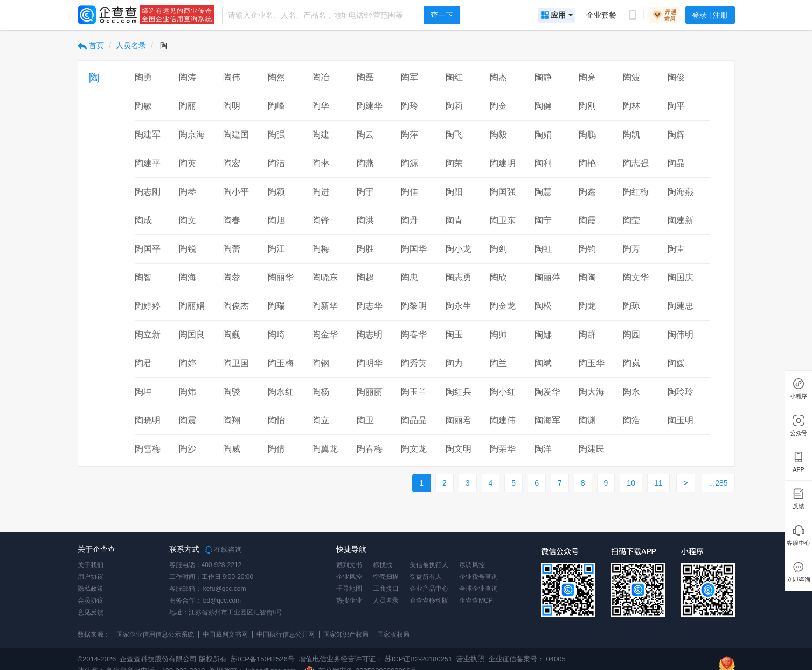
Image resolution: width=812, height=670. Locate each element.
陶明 (232, 106)
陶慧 (543, 192)
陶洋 (543, 449)
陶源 (410, 163)
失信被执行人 (429, 565)
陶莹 (631, 220)
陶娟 (543, 134)
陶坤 (143, 392)
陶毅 (498, 134)
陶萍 (410, 134)
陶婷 (188, 363)
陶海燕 (681, 192)
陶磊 (365, 77)
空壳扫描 (386, 577)
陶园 (631, 334)
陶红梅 (636, 192)
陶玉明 (681, 420)
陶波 (631, 77)
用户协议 (91, 577)
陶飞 (454, 134)
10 (631, 483)
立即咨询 (798, 580)
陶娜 (543, 334)
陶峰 (276, 106)
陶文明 (459, 449)
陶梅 (321, 249)
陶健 (543, 106)
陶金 (498, 106)
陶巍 (232, 334)
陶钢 (321, 363)
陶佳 (410, 192)
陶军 (410, 77)
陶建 (321, 134)
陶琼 (631, 306)
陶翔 (232, 420)
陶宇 (365, 192)
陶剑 (498, 249)
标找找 (383, 565)
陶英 (188, 163)
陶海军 (547, 420)
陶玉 (454, 334)
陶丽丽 (370, 392)
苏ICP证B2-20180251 (419, 659)
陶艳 (587, 163)
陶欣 (498, 277)
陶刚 (587, 106)
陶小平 (236, 192)
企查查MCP (476, 600)
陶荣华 (503, 449)
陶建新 (681, 220)
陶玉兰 (414, 392)
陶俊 (676, 77)
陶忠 (410, 277)
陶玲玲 (681, 392)
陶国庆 (681, 277)
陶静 (543, 77)
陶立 (321, 420)
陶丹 (410, 220)
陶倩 (276, 449)
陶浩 (631, 420)
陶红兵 (459, 392)
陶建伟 (503, 420)
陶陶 (587, 277)
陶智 (143, 277)
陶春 (232, 220)
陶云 (365, 134)
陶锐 (188, 249)
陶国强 (503, 192)
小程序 (799, 396)
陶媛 (676, 363)
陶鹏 (587, 134)
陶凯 (631, 134)
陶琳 (321, 163)
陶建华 (370, 106)
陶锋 (321, 220)
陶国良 (192, 334)
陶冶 (321, 77)
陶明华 (370, 363)
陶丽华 (281, 277)
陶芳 (631, 249)
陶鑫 (587, 192)
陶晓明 (148, 420)
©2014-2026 (97, 659)
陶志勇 (459, 277)
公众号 (799, 433)
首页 (91, 45)
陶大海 (592, 392)
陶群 (587, 334)
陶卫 (365, 420)
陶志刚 (148, 192)
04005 (556, 659)
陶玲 (410, 106)
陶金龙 (503, 306)
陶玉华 (592, 363)
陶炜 (188, 392)
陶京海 (192, 134)
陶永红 (281, 392)
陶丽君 (459, 420)
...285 (718, 483)
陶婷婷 (148, 306)
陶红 (454, 77)
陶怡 (276, 420)
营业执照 (469, 659)
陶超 (365, 277)
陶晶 (676, 163)
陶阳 (454, 192)
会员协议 (91, 600)
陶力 (454, 363)
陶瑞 (276, 306)
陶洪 (365, 220)
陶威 (232, 449)
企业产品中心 (429, 589)
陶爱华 (547, 392)
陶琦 (276, 334)
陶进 (321, 192)
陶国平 (148, 249)
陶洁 (276, 163)
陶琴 (188, 192)
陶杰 (498, 77)
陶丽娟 (192, 306)
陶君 (143, 363)
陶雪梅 (148, 449)
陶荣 (454, 163)
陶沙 (188, 449)
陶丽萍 (547, 277)
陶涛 (188, 77)
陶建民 (592, 449)
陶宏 (232, 163)
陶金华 (325, 334)
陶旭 (276, 220)
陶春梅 (370, 449)
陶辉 (676, 134)
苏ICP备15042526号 (263, 659)
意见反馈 (91, 612)
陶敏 (143, 106)
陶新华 (325, 306)
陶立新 (148, 334)
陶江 (276, 249)
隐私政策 (91, 589)
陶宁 (543, 220)
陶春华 (414, 334)
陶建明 (503, 163)
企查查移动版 (429, 600)
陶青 (454, 220)
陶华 (321, 106)
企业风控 (349, 577)
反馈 (799, 506)
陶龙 (587, 306)
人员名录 (131, 45)
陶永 (631, 392)
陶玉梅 (281, 363)
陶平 (676, 106)
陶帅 (498, 334)
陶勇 (143, 77)
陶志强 (636, 163)
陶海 (188, 277)
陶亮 (587, 77)
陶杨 (321, 392)
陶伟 (232, 77)
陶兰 (498, 363)
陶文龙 (414, 449)
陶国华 (414, 249)
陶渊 (587, 420)
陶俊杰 (236, 306)
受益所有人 (426, 577)
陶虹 (543, 249)
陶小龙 (459, 249)
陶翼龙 (325, 449)
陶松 (543, 306)
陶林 (631, 106)
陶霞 (587, 220)
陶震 (188, 420)
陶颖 (276, 192)
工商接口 (386, 589)
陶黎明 (414, 306)
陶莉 (454, 106)
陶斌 (543, 363)
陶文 (188, 220)
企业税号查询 (478, 577)
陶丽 (188, 106)
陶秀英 (414, 363)
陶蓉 (232, 277)
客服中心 (798, 543)
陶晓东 (325, 277)
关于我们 (91, 565)
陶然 (276, 77)
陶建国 (236, 134)
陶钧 (587, 249)
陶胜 (365, 249)
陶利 (543, 163)
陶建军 (148, 134)
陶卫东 (503, 220)
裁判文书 (349, 565)
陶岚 (631, 363)
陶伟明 (681, 334)
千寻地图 (349, 589)
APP (799, 470)
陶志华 (370, 306)
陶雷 (676, 249)
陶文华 (636, 277)
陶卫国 (236, 363)
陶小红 (503, 392)
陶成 (143, 220)
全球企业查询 (478, 589)
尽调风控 (472, 565)
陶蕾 (232, 249)
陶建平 (148, 163)
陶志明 (370, 334)
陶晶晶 (414, 420)
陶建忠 (681, 306)
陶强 (276, 134)
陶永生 (459, 306)
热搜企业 (349, 600)
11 (658, 483)
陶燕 (365, 163)
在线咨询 (224, 550)
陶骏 (232, 392)
